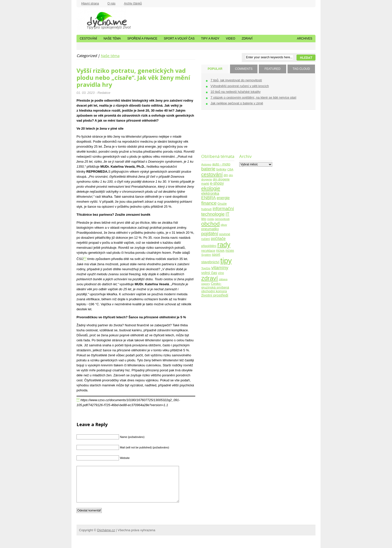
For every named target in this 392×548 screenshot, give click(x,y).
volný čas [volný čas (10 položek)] (209, 273)
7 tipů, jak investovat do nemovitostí (236, 80)
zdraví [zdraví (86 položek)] (210, 278)
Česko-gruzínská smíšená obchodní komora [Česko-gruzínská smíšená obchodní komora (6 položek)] (215, 287)
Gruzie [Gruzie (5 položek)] (222, 204)
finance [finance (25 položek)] (209, 203)
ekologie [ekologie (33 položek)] (211, 188)
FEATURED (272, 69)
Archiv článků (133, 4)
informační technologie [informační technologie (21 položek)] (218, 211)
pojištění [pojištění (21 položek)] (210, 234)
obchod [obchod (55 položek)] (210, 224)
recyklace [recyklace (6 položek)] (208, 251)
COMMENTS (244, 69)
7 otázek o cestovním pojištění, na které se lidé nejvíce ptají (253, 97)
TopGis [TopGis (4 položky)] (206, 268)
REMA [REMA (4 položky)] (220, 251)
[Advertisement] (217, 135)
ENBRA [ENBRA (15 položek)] (208, 198)
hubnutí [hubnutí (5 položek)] (206, 209)
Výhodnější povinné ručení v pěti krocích (240, 86)
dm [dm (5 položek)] (226, 175)
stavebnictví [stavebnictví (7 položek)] (210, 262)
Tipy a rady (210, 39)
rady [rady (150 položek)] (224, 245)
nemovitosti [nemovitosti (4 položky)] (222, 219)
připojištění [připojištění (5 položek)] (209, 246)
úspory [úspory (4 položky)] (206, 284)
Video (230, 39)
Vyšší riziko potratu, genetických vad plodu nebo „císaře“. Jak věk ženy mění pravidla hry (133, 78)
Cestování (88, 39)
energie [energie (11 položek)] (223, 198)
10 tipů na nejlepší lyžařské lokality (235, 92)
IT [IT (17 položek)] (227, 214)
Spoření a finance (142, 39)
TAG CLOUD (301, 69)
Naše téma (112, 39)
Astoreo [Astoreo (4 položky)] (206, 164)
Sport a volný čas (179, 39)
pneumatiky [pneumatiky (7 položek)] (210, 229)
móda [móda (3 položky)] (211, 219)
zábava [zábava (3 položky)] (223, 279)
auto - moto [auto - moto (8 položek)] (221, 164)
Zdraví (247, 39)
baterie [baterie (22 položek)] (208, 169)
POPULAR (215, 69)
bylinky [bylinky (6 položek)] (221, 169)
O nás (111, 4)
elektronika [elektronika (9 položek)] (210, 193)
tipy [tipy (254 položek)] (226, 261)
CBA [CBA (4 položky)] (230, 169)
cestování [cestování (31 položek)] (212, 174)
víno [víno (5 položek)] (221, 273)
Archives (305, 39)
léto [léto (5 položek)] (204, 219)
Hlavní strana (90, 4)
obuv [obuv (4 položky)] (224, 225)
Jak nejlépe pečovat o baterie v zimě (237, 103)
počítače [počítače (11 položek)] (218, 239)
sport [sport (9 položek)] (216, 254)
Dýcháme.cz (101, 20)
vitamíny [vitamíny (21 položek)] (220, 268)
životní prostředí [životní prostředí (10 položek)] (215, 295)
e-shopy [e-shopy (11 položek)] (217, 183)
